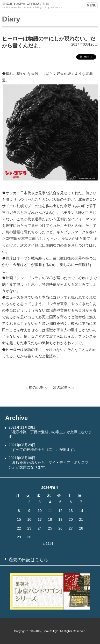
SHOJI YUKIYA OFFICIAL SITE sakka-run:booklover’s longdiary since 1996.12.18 (32, 6)
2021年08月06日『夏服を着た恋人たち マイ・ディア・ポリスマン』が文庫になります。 (48, 462)
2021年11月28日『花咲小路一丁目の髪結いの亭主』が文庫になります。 (50, 432)
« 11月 (48, 544)
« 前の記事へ (36, 387)
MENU (92, 5)
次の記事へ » (64, 387)
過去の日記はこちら (28, 560)
